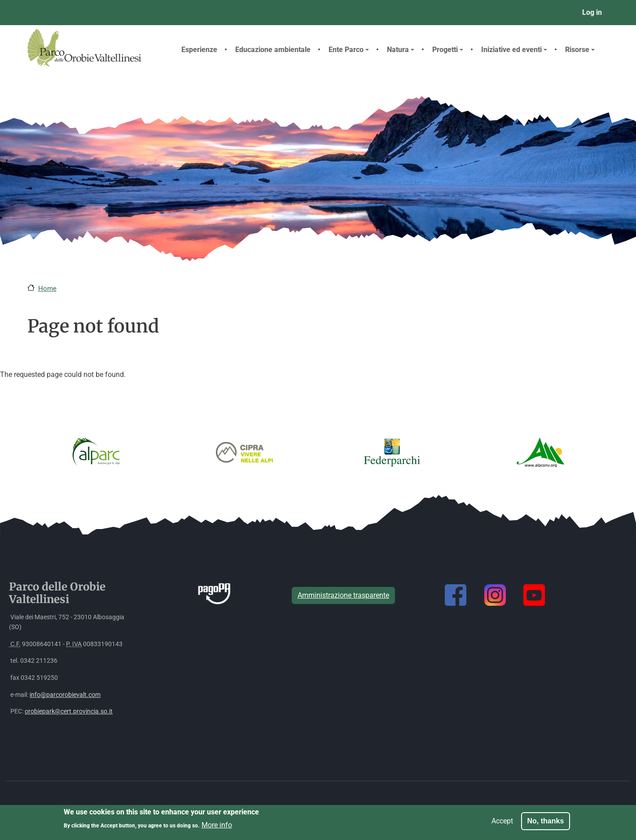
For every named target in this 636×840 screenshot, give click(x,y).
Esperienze (199, 50)
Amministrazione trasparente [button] (343, 595)
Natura (401, 50)
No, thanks (546, 824)
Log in (592, 12)
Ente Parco (349, 50)
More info (217, 828)
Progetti (448, 50)
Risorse (580, 50)
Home (47, 289)
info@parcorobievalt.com (65, 695)
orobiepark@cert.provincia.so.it (69, 711)
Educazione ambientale (273, 50)
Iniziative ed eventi (514, 50)
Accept (502, 824)
